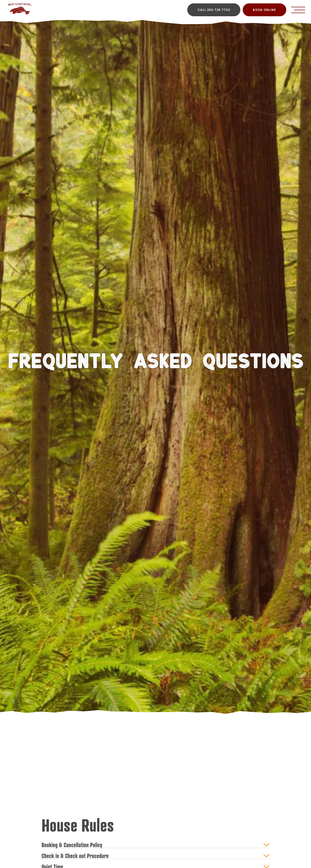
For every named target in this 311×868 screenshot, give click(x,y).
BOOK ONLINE (264, 10)
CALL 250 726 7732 (214, 10)
